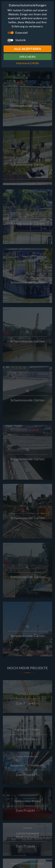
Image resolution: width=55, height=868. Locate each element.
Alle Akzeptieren (28, 49)
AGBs (36, 63)
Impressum (23, 63)
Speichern (28, 57)
